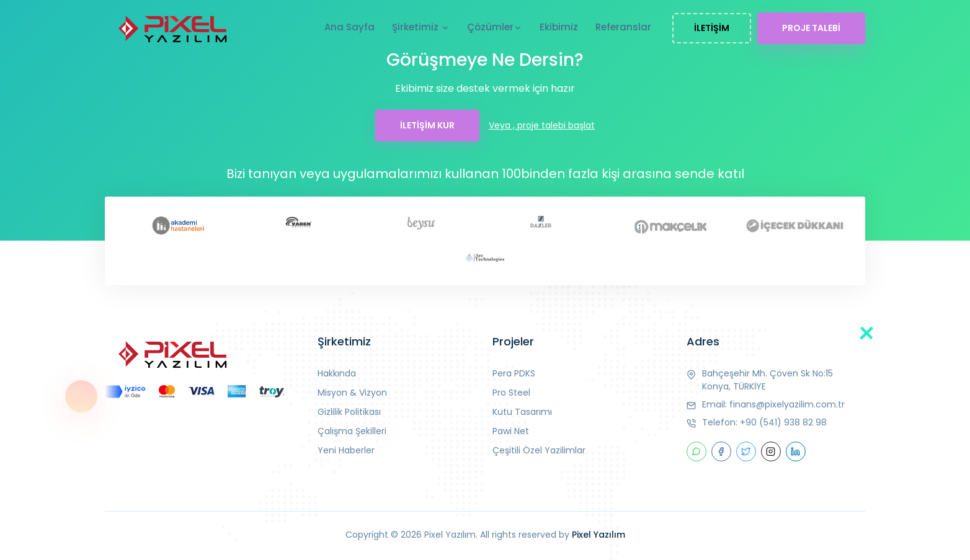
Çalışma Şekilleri (352, 431)
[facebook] (721, 451)
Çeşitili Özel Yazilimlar (539, 450)
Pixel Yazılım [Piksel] (598, 535)
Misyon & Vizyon (352, 393)
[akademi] (177, 225)
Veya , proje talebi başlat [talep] (542, 125)
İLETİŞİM (712, 28)
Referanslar (623, 27)
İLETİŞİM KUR (427, 125)
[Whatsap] (696, 451)
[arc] (485, 259)
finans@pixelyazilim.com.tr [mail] (787, 404)
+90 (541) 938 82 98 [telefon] (783, 422)
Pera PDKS (514, 373)
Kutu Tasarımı (522, 412)
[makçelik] (669, 225)
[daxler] (546, 223)
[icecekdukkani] (793, 225)
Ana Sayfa (349, 27)
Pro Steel (511, 393)
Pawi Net (511, 431)
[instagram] (771, 451)
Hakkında (337, 373)
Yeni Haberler (346, 450)
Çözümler (495, 28)
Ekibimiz (559, 27)
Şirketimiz (421, 28)
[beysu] (424, 223)
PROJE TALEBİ (811, 28)
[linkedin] (796, 451)
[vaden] (300, 222)
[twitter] (746, 451)
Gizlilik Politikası (349, 412)
